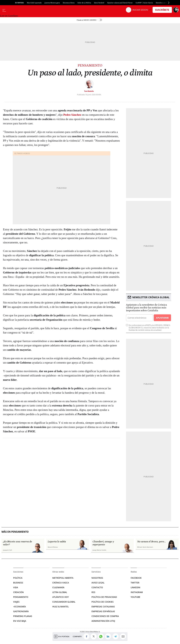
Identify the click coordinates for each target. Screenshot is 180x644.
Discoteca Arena (69, 3)
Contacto (97, 587)
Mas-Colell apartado (34, 3)
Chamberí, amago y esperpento (103, 543)
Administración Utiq (103, 621)
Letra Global (60, 592)
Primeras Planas (23, 616)
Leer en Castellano (9, 16)
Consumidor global (64, 602)
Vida (16, 587)
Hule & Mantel (61, 607)
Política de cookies (103, 602)
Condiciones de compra (105, 616)
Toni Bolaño (89, 91)
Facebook (136, 578)
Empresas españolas (103, 611)
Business (18, 583)
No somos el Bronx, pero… (151, 542)
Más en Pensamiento (15, 532)
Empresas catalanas (103, 607)
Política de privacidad (104, 597)
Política (18, 578)
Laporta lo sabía (57, 542)
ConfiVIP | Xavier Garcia (144, 3)
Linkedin (135, 587)
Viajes (16, 602)
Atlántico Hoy (61, 597)
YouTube (135, 597)
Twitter (135, 583)
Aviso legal (98, 583)
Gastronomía (21, 611)
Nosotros (97, 578)
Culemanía (58, 587)
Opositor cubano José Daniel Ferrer (120, 3)
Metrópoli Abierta (63, 578)
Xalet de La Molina (84, 3)
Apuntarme (162, 318)
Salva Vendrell (99, 3)
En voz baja (20, 621)
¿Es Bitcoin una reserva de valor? (17, 543)
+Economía (19, 607)
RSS (93, 592)
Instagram (137, 592)
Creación (18, 592)
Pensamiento (90, 65)
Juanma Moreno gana (52, 3)
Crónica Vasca (61, 583)
